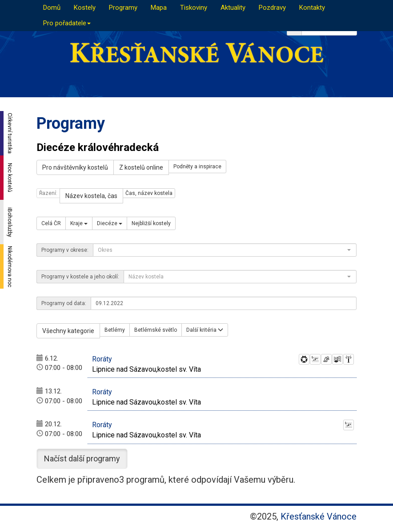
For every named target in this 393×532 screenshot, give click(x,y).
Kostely (85, 8)
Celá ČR (51, 223)
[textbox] (222, 250)
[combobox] (225, 250)
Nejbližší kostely (151, 223)
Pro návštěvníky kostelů (75, 167)
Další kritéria (205, 330)
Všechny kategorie (68, 331)
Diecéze (110, 223)
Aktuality (233, 8)
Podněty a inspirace (197, 167)
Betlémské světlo (156, 330)
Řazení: (48, 193)
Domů (52, 8)
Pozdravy (272, 8)
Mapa (159, 8)
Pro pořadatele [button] (67, 23)
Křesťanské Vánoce (319, 516)
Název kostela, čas (91, 196)
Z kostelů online (141, 167)
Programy (123, 8)
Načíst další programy (82, 459)
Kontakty (312, 8)
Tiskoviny (194, 8)
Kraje (79, 223)
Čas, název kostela (149, 193)
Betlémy (115, 330)
